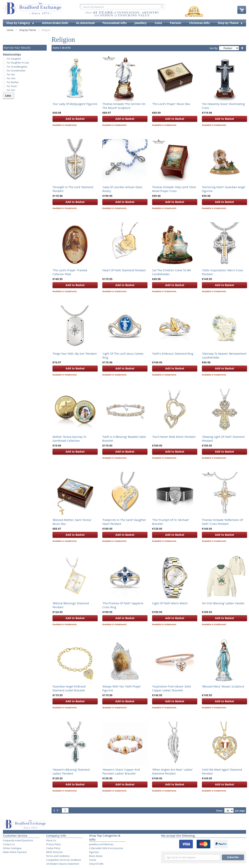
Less (8, 96)
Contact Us (9, 844)
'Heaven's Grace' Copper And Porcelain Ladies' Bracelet (121, 772)
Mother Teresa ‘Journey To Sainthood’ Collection (69, 439)
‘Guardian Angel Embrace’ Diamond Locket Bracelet (69, 688)
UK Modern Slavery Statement (62, 864)
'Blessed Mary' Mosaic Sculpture (223, 686)
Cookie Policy (53, 848)
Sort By (213, 48)
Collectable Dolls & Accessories (106, 848)
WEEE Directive (54, 852)
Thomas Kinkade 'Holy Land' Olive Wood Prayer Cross (174, 189)
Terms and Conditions (58, 856)
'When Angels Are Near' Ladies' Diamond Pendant (172, 772)
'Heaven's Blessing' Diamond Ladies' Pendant (71, 772)
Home (10, 30)
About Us (51, 840)
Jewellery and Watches (101, 844)
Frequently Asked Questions (18, 840)
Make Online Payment (15, 852)
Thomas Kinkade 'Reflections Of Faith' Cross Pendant (222, 522)
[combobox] (122, 7)
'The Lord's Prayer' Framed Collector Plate (70, 272)
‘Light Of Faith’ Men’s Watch (170, 603)
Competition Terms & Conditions (64, 860)
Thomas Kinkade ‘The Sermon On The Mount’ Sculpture (124, 106)
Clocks (93, 860)
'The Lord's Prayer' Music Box (171, 104)
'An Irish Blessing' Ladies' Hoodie (223, 603)
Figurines (94, 852)
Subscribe (233, 857)
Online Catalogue (12, 848)
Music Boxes (96, 856)
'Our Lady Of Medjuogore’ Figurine (75, 104)
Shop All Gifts (96, 864)
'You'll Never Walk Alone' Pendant (174, 437)
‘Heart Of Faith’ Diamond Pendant (124, 270)
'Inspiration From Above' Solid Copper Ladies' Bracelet (171, 688)
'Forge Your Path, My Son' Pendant (75, 354)
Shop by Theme (28, 30)
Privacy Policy (53, 844)
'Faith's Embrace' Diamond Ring (173, 354)
